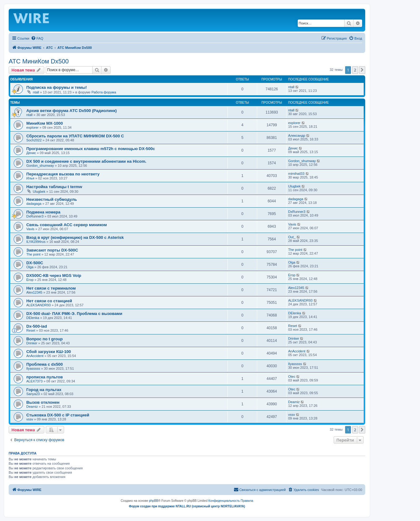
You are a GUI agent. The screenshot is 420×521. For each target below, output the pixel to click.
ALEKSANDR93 (39, 305)
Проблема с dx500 (45, 364)
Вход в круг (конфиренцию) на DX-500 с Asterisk (75, 237)
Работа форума (104, 92)
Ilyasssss (33, 368)
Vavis (30, 229)
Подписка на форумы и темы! (57, 87)
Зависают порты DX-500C (52, 250)
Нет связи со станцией (49, 301)
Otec (292, 377)
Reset (31, 330)
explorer (32, 127)
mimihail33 (296, 174)
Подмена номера (43, 212)
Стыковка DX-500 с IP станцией (58, 415)
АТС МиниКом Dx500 (39, 61)
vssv (30, 419)
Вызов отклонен (43, 402)
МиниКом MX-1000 (45, 123)
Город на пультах (44, 390)
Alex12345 (34, 292)
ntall (36, 92)
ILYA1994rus (36, 242)
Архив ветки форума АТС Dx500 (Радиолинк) (71, 111)
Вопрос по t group (45, 339)
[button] (362, 70)
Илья (30, 178)
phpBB (154, 501)
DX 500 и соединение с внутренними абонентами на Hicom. (86, 161)
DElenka (33, 318)
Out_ (292, 237)
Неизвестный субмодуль (52, 199)
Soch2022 (34, 140)
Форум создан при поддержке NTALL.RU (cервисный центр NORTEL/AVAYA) (187, 506)
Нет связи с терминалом (51, 288)
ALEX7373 (35, 381)
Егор (30, 280)
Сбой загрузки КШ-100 (49, 352)
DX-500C (35, 263)
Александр (297, 136)
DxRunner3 (35, 216)
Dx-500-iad (37, 326)
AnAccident (35, 356)
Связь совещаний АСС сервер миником (67, 225)
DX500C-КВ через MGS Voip (54, 276)
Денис (31, 153)
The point (33, 254)
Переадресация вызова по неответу (63, 174)
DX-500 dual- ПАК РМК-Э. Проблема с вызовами (74, 314)
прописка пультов (45, 377)
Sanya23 (33, 394)
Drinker (32, 343)
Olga (30, 267)
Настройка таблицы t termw (54, 187)
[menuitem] (37, 38)
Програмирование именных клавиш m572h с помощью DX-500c (91, 149)
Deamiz (32, 407)
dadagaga (34, 204)
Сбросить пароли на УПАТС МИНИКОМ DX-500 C (75, 136)
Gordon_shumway (40, 166)
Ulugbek (39, 192)
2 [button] (355, 70)
